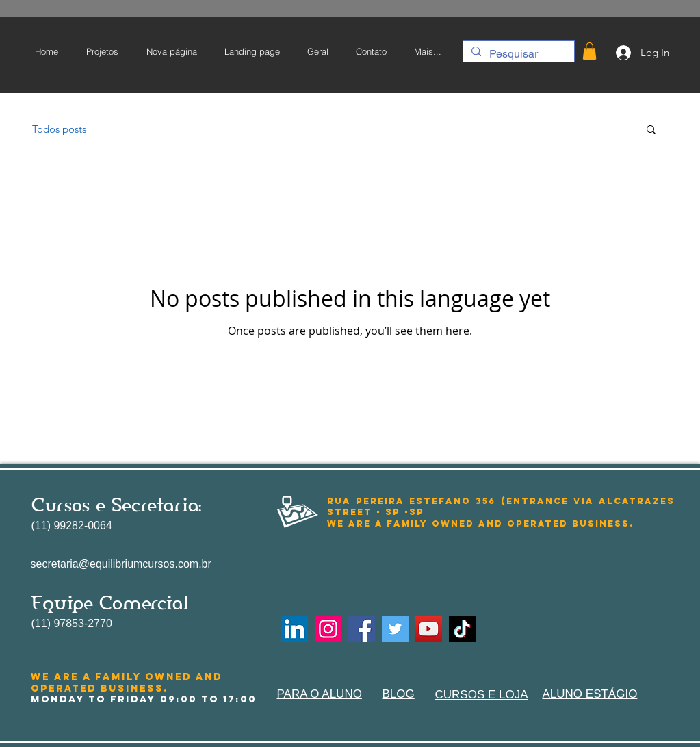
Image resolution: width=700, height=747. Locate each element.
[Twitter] (395, 629)
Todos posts (59, 129)
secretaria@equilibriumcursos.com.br (121, 564)
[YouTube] (429, 629)
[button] (589, 51)
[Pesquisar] (517, 54)
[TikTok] (462, 629)
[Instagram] (328, 629)
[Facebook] (362, 629)
